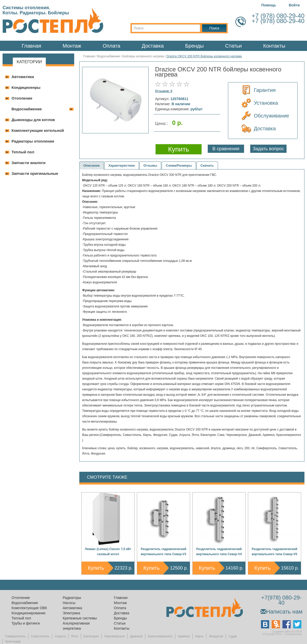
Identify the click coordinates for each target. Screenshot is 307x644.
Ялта (75, 636)
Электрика (71, 613)
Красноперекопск (160, 636)
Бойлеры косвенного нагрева (143, 56)
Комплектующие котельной (38, 130)
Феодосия (216, 636)
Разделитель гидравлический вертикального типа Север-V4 (219, 552)
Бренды (194, 46)
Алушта (60, 636)
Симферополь (15, 636)
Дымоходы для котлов (33, 120)
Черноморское (114, 636)
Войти (294, 5)
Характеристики (122, 165)
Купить (96, 568)
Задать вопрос (268, 149)
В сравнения (226, 149)
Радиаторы (72, 598)
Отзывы (150, 165)
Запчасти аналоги (29, 163)
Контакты (274, 46)
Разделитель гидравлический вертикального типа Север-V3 (163, 552)
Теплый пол (23, 152)
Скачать (207, 165)
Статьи (233, 46)
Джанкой (136, 636)
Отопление (22, 98)
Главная (31, 46)
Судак (233, 636)
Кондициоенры (26, 87)
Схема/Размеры (179, 165)
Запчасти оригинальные (35, 173)
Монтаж (72, 46)
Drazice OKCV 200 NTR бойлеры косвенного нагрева (204, 56)
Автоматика (23, 77)
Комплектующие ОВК (29, 608)
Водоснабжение (27, 109)
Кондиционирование (29, 613)
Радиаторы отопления (33, 141)
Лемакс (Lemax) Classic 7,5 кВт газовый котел (108, 552)
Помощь (269, 5)
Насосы (69, 603)
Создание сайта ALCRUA (287, 632)
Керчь (199, 636)
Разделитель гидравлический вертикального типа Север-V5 (275, 552)
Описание (92, 165)
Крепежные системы (80, 618)
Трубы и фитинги (26, 623)
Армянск (184, 636)
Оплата (111, 46)
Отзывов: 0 (164, 91)
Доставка (153, 46)
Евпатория (91, 636)
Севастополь (40, 636)
